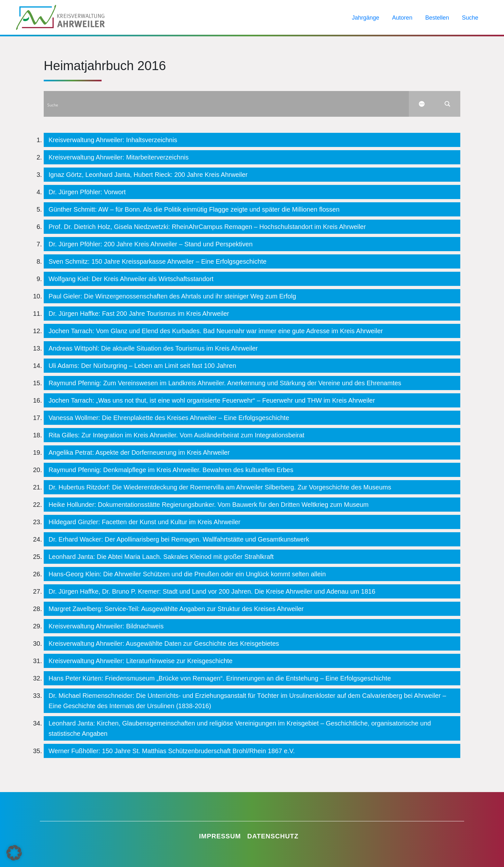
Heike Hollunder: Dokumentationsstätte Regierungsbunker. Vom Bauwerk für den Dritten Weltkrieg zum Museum (209, 505)
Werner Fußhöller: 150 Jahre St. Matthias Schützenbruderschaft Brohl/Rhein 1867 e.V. (172, 751)
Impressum (220, 836)
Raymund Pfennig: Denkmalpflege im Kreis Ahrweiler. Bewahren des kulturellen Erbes (171, 470)
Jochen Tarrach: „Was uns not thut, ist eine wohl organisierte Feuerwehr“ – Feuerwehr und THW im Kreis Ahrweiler (212, 400)
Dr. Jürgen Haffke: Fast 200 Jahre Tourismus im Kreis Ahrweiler (139, 314)
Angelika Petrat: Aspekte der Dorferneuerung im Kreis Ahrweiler (139, 452)
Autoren (402, 18)
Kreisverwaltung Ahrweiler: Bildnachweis (106, 626)
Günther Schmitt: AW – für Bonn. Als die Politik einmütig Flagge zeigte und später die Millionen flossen (194, 209)
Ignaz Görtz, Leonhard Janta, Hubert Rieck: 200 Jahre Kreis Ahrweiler (148, 175)
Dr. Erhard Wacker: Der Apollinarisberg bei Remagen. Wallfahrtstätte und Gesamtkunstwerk (179, 539)
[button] (14, 853)
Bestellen (437, 18)
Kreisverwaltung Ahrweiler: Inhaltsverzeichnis (113, 140)
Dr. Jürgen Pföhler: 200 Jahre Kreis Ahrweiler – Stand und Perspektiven (151, 244)
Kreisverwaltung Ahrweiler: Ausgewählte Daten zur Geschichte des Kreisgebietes (164, 643)
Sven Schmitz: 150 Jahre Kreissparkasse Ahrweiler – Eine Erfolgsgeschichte (157, 261)
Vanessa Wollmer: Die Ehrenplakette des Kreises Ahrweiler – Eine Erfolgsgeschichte (169, 418)
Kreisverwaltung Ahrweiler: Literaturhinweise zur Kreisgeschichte (140, 661)
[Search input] (227, 104)
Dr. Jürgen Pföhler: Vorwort (87, 192)
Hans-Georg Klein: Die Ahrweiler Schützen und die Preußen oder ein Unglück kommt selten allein (187, 574)
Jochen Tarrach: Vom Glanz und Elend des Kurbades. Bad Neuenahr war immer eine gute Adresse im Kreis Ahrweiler (216, 331)
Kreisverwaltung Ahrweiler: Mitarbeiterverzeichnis (119, 157)
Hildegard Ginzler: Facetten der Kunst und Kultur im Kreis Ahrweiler (144, 522)
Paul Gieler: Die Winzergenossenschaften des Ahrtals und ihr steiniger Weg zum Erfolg (172, 296)
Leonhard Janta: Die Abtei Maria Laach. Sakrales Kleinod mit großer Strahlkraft (161, 557)
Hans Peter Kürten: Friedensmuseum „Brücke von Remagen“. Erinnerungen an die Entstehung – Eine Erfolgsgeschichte (220, 678)
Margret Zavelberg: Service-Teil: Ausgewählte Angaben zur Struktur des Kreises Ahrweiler (176, 609)
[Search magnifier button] (447, 104)
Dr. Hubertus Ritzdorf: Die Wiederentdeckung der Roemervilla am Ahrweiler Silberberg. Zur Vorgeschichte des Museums (220, 487)
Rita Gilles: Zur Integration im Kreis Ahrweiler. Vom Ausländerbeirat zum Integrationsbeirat (176, 435)
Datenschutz (273, 836)
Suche (470, 18)
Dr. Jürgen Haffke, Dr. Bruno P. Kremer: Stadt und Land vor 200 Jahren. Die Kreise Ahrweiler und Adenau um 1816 (212, 591)
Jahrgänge (366, 18)
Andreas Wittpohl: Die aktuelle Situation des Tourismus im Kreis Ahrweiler (153, 348)
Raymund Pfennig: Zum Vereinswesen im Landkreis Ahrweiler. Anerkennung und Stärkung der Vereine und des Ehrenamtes (225, 383)
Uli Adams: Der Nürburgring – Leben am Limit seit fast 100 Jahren (142, 366)
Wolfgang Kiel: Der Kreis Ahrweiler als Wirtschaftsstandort (131, 279)
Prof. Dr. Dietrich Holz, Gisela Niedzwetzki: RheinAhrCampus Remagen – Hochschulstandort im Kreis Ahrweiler (207, 227)
